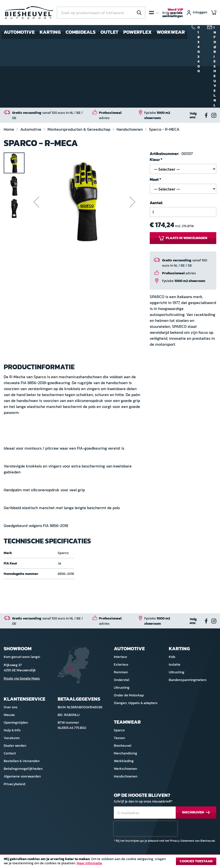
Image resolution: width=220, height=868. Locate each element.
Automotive (31, 129)
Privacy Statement (182, 841)
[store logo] (28, 13)
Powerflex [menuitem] (137, 32)
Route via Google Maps (22, 678)
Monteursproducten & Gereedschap (79, 129)
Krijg (173, 13)
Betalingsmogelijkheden (23, 769)
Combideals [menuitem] (81, 32)
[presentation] (146, 829)
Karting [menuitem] (50, 32)
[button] (36, 202)
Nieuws (9, 715)
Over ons (11, 707)
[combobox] (101, 13)
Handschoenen (130, 129)
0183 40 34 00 (199, 49)
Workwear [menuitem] (171, 32)
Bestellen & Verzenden (22, 761)
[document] (110, 863)
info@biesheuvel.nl (215, 66)
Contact (10, 753)
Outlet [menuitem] (109, 32)
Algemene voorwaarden (22, 776)
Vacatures (12, 738)
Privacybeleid (14, 784)
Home (9, 129)
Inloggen (200, 13)
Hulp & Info (12, 730)
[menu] (94, 32)
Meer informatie (89, 863)
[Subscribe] (196, 813)
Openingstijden (16, 723)
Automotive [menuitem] (19, 32)
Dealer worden (15, 746)
